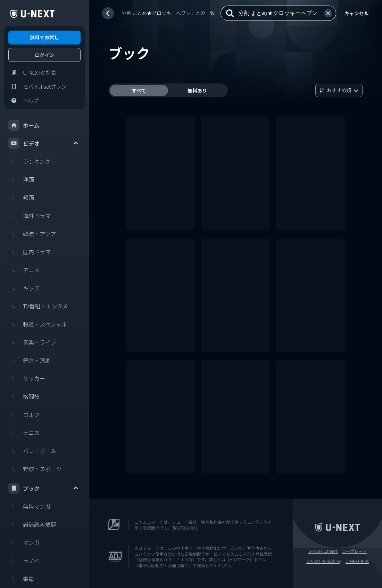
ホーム (24, 125)
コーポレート (354, 551)
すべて (139, 90)
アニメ (24, 270)
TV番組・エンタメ (38, 306)
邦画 (21, 198)
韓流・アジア (32, 234)
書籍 (21, 579)
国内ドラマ (30, 252)
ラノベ (24, 561)
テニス (24, 433)
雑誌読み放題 (32, 524)
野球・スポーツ (35, 469)
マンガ (24, 542)
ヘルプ (23, 100)
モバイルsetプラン (37, 87)
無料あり (197, 90)
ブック (44, 488)
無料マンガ (30, 506)
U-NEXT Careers (323, 551)
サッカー (27, 378)
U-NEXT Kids (357, 561)
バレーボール (32, 451)
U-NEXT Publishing (324, 561)
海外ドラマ (30, 216)
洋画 (21, 179)
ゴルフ (24, 414)
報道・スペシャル (38, 324)
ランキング (30, 161)
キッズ (24, 288)
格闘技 (24, 396)
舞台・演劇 (30, 360)
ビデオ (44, 143)
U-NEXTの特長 (32, 73)
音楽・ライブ (32, 342)
